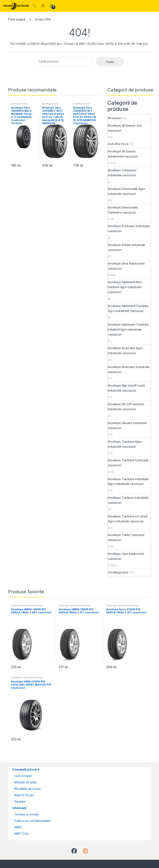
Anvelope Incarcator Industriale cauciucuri (129, 369)
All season (115, 118)
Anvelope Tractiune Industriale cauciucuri (128, 500)
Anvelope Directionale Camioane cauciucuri (123, 210)
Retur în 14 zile (24, 795)
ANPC (18, 827)
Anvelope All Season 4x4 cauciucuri (125, 128)
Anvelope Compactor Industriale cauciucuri (122, 173)
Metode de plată (25, 782)
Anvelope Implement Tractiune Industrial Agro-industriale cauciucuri (128, 329)
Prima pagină (17, 19)
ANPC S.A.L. (22, 834)
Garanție (20, 801)
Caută (110, 62)
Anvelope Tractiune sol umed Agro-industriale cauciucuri (128, 519)
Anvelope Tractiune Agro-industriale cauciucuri (125, 444)
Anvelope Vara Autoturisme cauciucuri (126, 556)
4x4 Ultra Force (118, 144)
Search (34, 6)
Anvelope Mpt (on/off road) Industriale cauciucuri (126, 388)
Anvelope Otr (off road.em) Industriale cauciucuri (126, 407)
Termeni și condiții (26, 814)
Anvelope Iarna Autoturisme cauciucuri (126, 266)
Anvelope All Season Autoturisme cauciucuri (123, 154)
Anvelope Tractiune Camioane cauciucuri (128, 463)
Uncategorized (118, 572)
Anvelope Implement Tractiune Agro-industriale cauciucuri (128, 308)
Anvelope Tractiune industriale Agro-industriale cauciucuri (128, 481)
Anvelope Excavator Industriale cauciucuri (129, 228)
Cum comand (23, 776)
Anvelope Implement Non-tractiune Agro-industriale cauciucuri (125, 287)
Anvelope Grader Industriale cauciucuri (127, 247)
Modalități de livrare (28, 789)
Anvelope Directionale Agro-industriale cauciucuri (127, 191)
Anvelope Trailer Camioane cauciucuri (126, 537)
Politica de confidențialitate (32, 821)
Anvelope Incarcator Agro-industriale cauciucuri (126, 351)
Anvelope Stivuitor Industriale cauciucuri (127, 425)
